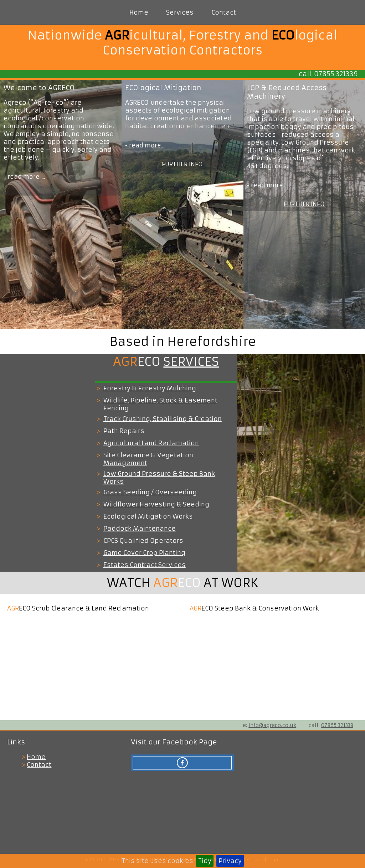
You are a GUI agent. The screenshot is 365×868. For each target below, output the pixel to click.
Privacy (230, 861)
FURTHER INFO (182, 164)
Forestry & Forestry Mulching (150, 388)
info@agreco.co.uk (272, 725)
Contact (224, 12)
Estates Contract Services (145, 565)
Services (180, 12)
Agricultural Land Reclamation (151, 443)
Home (139, 12)
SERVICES (191, 362)
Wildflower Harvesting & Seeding (156, 504)
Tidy (205, 861)
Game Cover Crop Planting (144, 553)
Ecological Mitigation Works (148, 516)
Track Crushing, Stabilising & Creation (163, 419)
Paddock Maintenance (140, 529)
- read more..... (24, 177)
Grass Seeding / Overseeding (150, 492)
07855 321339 (337, 725)
